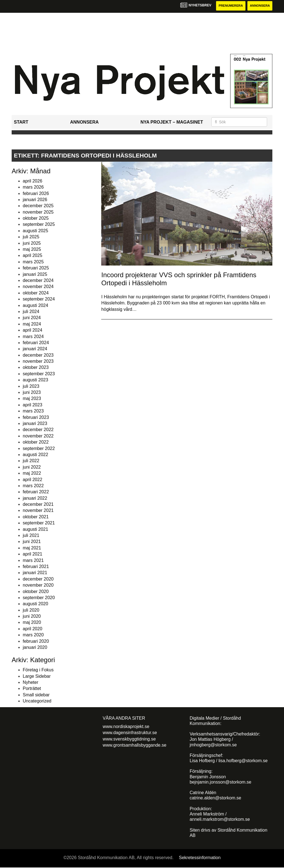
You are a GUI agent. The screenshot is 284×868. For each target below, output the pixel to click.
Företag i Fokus (38, 670)
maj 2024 (32, 324)
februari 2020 (36, 641)
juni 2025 (32, 243)
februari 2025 (36, 268)
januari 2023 (35, 424)
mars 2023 (33, 411)
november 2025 (38, 212)
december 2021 (38, 505)
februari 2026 (36, 194)
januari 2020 (35, 648)
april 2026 (32, 181)
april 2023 (32, 405)
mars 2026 (33, 187)
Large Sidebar (37, 676)
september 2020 (39, 598)
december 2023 (38, 355)
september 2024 (39, 299)
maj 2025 (32, 250)
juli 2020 (31, 610)
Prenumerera (227, 6)
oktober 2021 (36, 517)
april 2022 (32, 480)
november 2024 (38, 287)
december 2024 (38, 281)
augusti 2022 (35, 455)
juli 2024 (31, 312)
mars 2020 (33, 635)
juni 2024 (32, 318)
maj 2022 (32, 473)
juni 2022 (32, 467)
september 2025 (39, 225)
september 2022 (39, 449)
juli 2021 (31, 536)
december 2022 (38, 430)
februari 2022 (36, 492)
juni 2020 (32, 616)
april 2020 (32, 629)
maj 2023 (32, 399)
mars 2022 (33, 486)
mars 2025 (33, 262)
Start (21, 122)
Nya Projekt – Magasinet (172, 122)
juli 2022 (31, 461)
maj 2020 (32, 623)
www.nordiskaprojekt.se (126, 727)
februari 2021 (36, 567)
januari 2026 (35, 200)
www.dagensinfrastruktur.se (130, 733)
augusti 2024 (35, 306)
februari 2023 (36, 418)
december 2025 (38, 206)
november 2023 (38, 362)
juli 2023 (31, 387)
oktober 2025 (36, 218)
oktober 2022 (36, 442)
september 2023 (39, 374)
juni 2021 (32, 542)
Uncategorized (37, 701)
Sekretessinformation (200, 858)
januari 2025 (35, 275)
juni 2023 (32, 393)
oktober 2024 (36, 293)
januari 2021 (35, 573)
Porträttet (32, 689)
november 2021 (38, 511)
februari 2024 (36, 343)
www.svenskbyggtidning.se (129, 739)
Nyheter (31, 683)
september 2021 (39, 523)
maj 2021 (32, 548)
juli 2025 (31, 237)
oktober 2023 (36, 368)
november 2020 (38, 585)
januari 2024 (35, 349)
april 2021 (32, 554)
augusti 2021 (35, 530)
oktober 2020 (36, 592)
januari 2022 (35, 498)
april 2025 (32, 256)
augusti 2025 (35, 231)
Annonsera (259, 6)
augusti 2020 (35, 604)
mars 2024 (33, 337)
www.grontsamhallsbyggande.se (134, 745)
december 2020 (38, 579)
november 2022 (38, 436)
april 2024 (32, 330)
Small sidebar (36, 695)
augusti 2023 (35, 380)
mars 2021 (33, 561)
